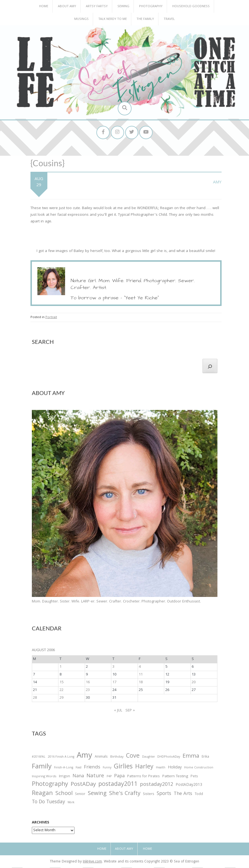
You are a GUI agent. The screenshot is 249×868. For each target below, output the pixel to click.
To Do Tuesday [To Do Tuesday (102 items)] (48, 803)
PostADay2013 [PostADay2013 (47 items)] (189, 786)
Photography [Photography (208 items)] (50, 785)
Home (44, 7)
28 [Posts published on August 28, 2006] (35, 699)
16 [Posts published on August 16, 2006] (88, 683)
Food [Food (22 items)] (79, 768)
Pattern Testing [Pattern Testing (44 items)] (175, 777)
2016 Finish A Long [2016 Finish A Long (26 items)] (61, 758)
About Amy (67, 7)
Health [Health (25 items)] (161, 768)
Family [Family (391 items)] (42, 768)
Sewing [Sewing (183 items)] (97, 795)
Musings (81, 19)
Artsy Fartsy (97, 7)
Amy (217, 183)
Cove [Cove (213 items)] (133, 757)
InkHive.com (92, 863)
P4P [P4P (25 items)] (109, 777)
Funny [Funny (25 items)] (107, 768)
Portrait (51, 318)
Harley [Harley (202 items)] (144, 768)
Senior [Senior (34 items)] (80, 795)
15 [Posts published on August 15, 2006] (61, 683)
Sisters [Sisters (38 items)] (149, 795)
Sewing (123, 7)
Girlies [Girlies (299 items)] (123, 768)
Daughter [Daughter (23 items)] (148, 758)
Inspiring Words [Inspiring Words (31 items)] (44, 777)
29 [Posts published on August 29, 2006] (61, 699)
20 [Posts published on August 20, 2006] (194, 683)
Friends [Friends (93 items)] (92, 768)
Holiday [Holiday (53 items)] (175, 768)
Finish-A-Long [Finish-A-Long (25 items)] (64, 768)
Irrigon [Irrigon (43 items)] (65, 777)
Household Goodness (191, 7)
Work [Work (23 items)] (71, 804)
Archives (41, 823)
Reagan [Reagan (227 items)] (42, 795)
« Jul (118, 711)
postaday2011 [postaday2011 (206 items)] (118, 785)
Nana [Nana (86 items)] (78, 777)
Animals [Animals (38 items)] (101, 757)
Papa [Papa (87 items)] (119, 777)
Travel (169, 19)
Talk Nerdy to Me (113, 19)
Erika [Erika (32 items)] (205, 758)
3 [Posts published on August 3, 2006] (113, 668)
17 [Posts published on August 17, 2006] (114, 683)
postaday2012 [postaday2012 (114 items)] (156, 786)
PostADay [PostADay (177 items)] (83, 785)
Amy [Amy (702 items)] (84, 757)
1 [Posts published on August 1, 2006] (61, 668)
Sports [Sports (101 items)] (164, 795)
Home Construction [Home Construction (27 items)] (199, 769)
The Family (145, 19)
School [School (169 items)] (64, 795)
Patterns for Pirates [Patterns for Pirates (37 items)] (143, 777)
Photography (151, 7)
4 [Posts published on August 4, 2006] (140, 668)
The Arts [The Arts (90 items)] (183, 795)
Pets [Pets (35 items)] (194, 777)
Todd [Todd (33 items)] (199, 795)
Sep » (130, 711)
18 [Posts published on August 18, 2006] (141, 683)
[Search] (210, 367)
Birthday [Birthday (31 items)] (117, 758)
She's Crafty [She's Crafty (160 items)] (125, 795)
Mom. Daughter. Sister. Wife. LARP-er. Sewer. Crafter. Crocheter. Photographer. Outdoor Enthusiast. (116, 602)
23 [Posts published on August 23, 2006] (88, 691)
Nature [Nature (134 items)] (95, 777)
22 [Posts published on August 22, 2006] (61, 691)
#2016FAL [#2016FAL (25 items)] (39, 758)
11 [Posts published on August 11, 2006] (141, 675)
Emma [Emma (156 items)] (191, 757)
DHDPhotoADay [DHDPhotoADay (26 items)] (169, 758)
